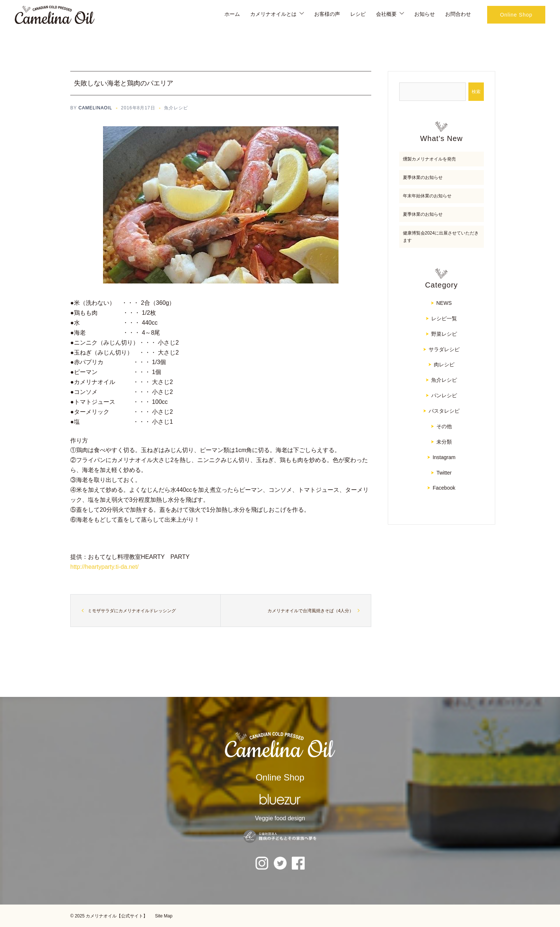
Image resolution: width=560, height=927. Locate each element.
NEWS (444, 303)
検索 (476, 92)
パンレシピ (444, 395)
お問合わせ (458, 14)
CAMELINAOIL (95, 108)
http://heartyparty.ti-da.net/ (104, 567)
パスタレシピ (444, 411)
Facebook (444, 488)
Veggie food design (280, 818)
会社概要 (386, 14)
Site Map (164, 916)
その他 (444, 426)
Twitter (444, 473)
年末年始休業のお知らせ (427, 196)
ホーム (232, 14)
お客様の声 (327, 14)
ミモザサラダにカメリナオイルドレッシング (132, 611)
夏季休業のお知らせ (423, 177)
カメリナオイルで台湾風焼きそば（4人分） (311, 611)
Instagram (444, 457)
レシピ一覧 (444, 318)
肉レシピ (444, 364)
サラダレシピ (444, 349)
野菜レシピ (444, 334)
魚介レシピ (176, 108)
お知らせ (425, 14)
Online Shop (516, 15)
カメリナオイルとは (273, 14)
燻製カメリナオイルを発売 (429, 159)
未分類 (444, 442)
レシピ (358, 14)
